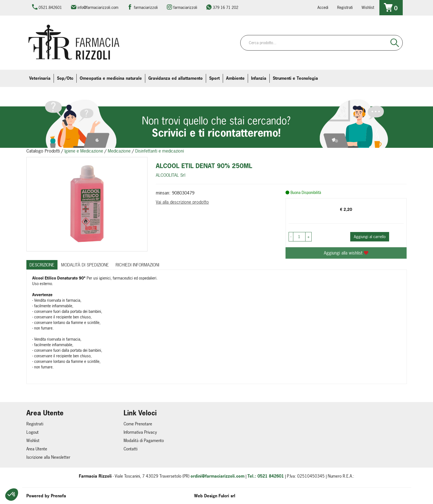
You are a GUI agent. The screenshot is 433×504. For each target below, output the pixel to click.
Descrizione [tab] (42, 265)
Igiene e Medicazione (84, 151)
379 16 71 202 (226, 7)
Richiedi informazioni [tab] (137, 265)
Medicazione (119, 151)
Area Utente (37, 449)
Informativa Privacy (140, 432)
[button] (12, 495)
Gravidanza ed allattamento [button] (176, 78)
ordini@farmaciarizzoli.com (217, 476)
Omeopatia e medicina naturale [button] (111, 78)
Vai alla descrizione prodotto (182, 202)
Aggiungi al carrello (370, 237)
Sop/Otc (65, 78)
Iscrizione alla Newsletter (48, 457)
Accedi (323, 7)
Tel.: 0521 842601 (266, 476)
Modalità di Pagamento (144, 441)
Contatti (131, 449)
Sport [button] (214, 78)
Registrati (345, 7)
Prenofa (58, 496)
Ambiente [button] (235, 78)
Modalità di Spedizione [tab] (85, 265)
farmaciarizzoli (146, 7)
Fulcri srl (227, 496)
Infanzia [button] (259, 78)
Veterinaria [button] (40, 78)
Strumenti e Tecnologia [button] (295, 78)
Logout (32, 432)
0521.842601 (50, 7)
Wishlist (368, 7)
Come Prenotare (138, 424)
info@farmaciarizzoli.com (98, 7)
